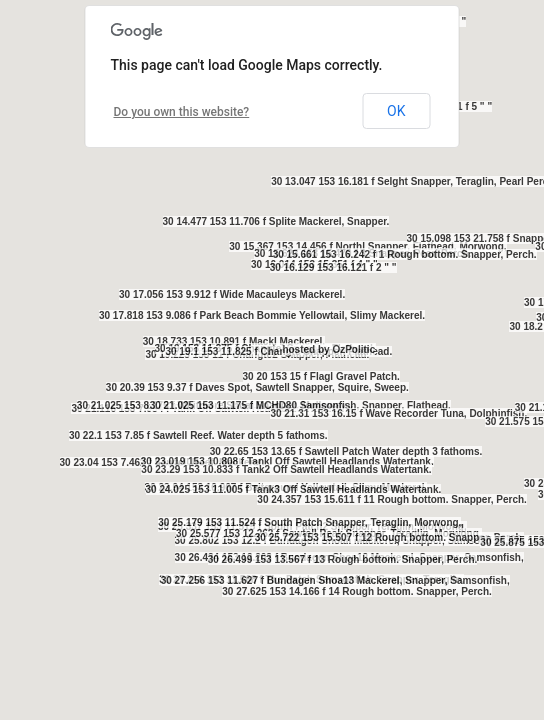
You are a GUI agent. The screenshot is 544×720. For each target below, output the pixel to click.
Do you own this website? (182, 112)
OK (396, 111)
